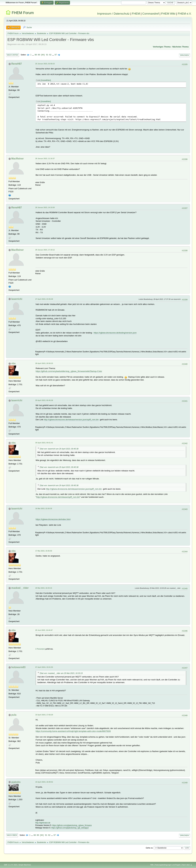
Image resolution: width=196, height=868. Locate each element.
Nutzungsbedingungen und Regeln (168, 865)
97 (56, 55)
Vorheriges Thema (162, 47)
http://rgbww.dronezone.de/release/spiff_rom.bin (58, 497)
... (33, 55)
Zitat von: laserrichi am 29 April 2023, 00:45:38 (59, 449)
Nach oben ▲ (187, 865)
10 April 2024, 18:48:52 (44, 782)
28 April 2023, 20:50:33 (44, 363)
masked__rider (20, 588)
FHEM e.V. (185, 14)
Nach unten (12, 55)
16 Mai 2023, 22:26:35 (44, 508)
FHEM (136, 14)
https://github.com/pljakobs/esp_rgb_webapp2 (70, 828)
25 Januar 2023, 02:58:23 (45, 64)
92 (50, 55)
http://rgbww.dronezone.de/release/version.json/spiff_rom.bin (71, 420)
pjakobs (16, 782)
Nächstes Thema (180, 47)
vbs (13, 363)
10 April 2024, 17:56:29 (44, 715)
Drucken (184, 55)
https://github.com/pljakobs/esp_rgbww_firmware (72, 825)
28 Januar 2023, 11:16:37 (45, 159)
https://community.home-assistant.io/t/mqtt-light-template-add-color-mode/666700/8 (73, 731)
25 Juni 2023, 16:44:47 (44, 630)
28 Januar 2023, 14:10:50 (45, 207)
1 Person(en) (40, 649)
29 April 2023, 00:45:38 (44, 400)
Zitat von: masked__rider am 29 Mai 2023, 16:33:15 (61, 673)
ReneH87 (17, 64)
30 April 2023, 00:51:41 (44, 443)
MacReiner (18, 159)
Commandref (151, 14)
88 (36, 55)
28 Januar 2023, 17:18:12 (45, 250)
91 (47, 55)
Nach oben (12, 835)
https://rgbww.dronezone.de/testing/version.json (115, 333)
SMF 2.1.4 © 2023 (11, 865)
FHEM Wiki (168, 14)
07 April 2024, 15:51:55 (44, 667)
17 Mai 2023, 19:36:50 (44, 551)
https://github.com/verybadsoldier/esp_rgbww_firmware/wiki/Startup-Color (69, 371)
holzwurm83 (18, 667)
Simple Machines (25, 865)
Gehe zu (149, 848)
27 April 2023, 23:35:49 (44, 299)
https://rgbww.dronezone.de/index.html (53, 519)
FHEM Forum (23, 13)
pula (14, 715)
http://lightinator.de (43, 823)
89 (39, 55)
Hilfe (152, 865)
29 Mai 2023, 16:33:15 (44, 588)
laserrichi (17, 299)
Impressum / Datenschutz (113, 14)
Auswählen (46, 80)
